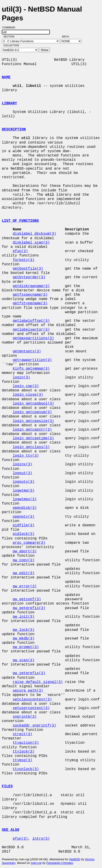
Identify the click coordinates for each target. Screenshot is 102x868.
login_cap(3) (26, 386)
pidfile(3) (24, 525)
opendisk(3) (25, 508)
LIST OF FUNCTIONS (20, 221)
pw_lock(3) (24, 630)
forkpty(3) (24, 260)
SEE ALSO (11, 830)
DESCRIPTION (14, 129)
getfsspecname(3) (30, 295)
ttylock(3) (24, 752)
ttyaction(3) (26, 743)
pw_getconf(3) (27, 599)
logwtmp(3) (24, 491)
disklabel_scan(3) (31, 243)
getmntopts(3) (27, 351)
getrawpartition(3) (32, 360)
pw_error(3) (25, 586)
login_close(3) (28, 395)
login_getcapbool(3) (33, 404)
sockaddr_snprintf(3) (34, 726)
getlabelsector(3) (31, 330)
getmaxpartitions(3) (33, 338)
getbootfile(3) (28, 269)
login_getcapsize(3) (33, 421)
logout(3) (22, 473)
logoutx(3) (24, 482)
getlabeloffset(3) (31, 321)
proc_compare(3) (29, 543)
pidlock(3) (24, 534)
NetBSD (75, 859)
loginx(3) (22, 464)
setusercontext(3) (31, 708)
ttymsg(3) (22, 760)
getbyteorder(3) (29, 277)
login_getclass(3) (31, 447)
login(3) (21, 378)
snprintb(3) (25, 717)
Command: (10, 27)
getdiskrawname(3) (31, 286)
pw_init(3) (24, 617)
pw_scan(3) (24, 660)
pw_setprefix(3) (29, 673)
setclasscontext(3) (32, 700)
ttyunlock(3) (26, 769)
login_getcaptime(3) (33, 438)
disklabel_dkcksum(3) (34, 234)
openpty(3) (24, 517)
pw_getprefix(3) (29, 608)
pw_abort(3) (25, 551)
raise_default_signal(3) (38, 682)
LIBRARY (9, 103)
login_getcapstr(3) (32, 430)
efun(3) (20, 251)
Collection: (11, 45)
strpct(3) (22, 734)
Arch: (68, 37)
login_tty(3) (26, 456)
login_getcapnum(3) (32, 412)
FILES (7, 786)
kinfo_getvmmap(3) (31, 369)
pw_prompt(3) (26, 647)
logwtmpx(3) (25, 499)
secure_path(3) (28, 691)
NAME (6, 77)
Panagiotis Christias (60, 863)
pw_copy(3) (24, 560)
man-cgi (36, 863)
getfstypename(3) (30, 303)
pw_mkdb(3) (24, 639)
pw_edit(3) (24, 573)
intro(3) (41, 839)
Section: (10, 37)
